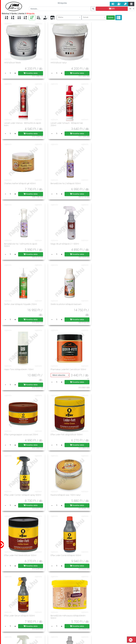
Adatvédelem (33, 620)
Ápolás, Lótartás (18, 14)
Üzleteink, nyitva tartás (45, 625)
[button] (69, 18)
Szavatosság (11, 625)
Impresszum (20, 620)
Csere (60, 625)
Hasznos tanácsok (27, 625)
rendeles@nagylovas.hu (119, 635)
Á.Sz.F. (9, 620)
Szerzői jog (11, 623)
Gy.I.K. (44, 620)
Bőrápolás (31, 14)
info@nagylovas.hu (87, 628)
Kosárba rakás (27, 65)
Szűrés (111, 18)
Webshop (5, 14)
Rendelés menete (25, 623)
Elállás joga (55, 623)
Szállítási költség (41, 623)
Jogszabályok (55, 620)
